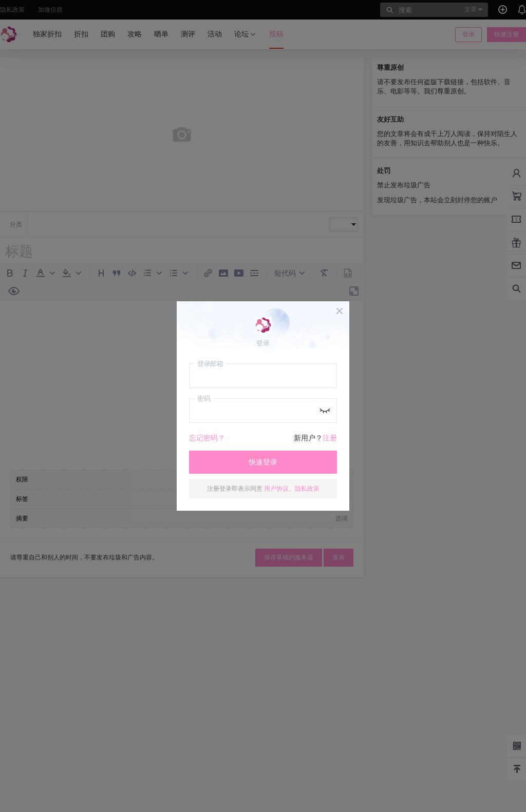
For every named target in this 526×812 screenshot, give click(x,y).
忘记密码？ (207, 438)
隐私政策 (307, 488)
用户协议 (276, 488)
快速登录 (263, 462)
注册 (330, 438)
